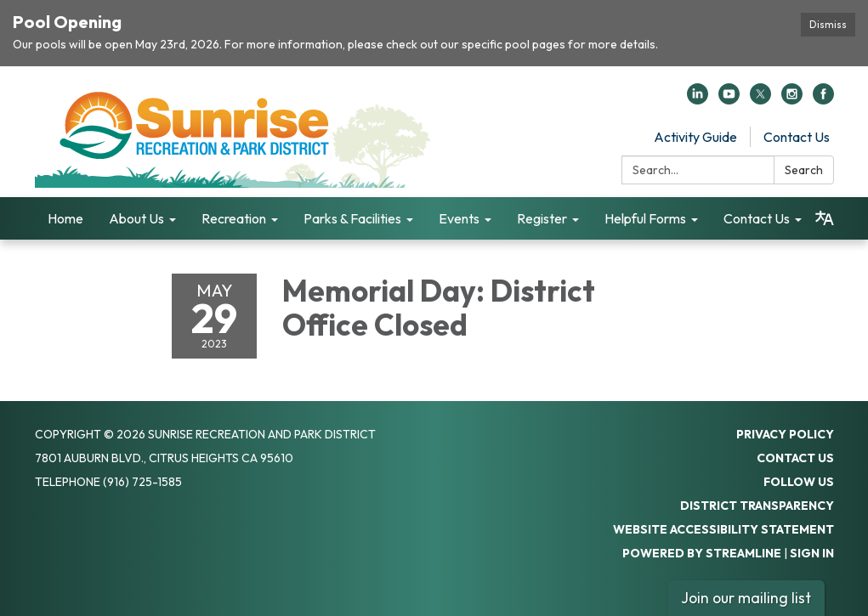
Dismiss (828, 24)
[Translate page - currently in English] (825, 218)
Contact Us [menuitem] (757, 218)
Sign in (812, 553)
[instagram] (792, 99)
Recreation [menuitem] (234, 218)
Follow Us (799, 482)
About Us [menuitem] (136, 218)
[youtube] (729, 99)
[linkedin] (698, 99)
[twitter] (760, 99)
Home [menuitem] (65, 218)
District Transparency (757, 506)
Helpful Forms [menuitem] (645, 218)
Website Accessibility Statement (723, 529)
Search (804, 170)
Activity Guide (695, 137)
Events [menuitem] (459, 218)
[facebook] (823, 99)
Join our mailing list (746, 598)
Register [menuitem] (542, 218)
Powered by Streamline (702, 553)
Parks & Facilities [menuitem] (352, 218)
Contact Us (797, 137)
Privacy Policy (785, 434)
